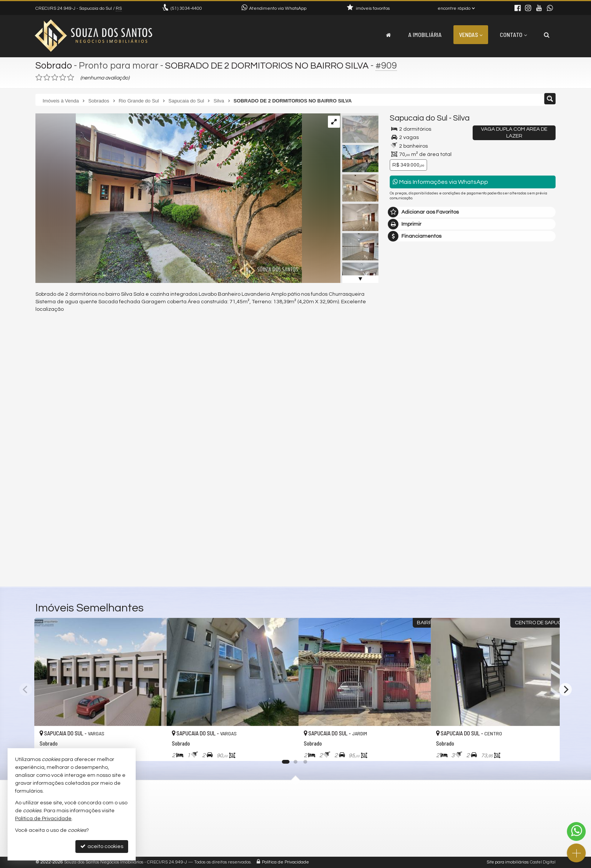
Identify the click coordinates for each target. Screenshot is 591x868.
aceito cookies (102, 846)
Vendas (471, 34)
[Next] (565, 689)
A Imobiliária (425, 34)
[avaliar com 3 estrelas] (55, 78)
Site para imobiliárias (508, 862)
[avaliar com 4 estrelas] (63, 78)
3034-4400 (186, 8)
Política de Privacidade (286, 862)
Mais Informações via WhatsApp (440, 182)
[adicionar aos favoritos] (153, 748)
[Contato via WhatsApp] (576, 831)
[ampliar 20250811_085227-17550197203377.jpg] (169, 198)
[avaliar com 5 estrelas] (71, 78)
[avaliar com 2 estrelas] (47, 78)
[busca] (547, 35)
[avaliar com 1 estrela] (39, 78)
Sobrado (54, 66)
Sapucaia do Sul (419, 118)
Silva (461, 118)
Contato (513, 34)
